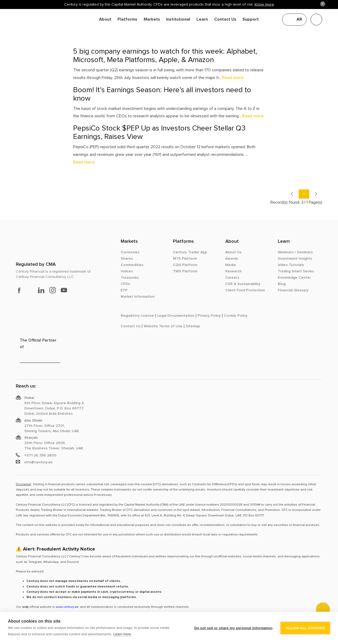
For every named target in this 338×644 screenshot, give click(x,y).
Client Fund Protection (245, 290)
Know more (264, 4)
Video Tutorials (291, 265)
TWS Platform (185, 271)
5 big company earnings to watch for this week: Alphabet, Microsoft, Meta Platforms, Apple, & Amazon (165, 56)
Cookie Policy (236, 316)
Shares (127, 259)
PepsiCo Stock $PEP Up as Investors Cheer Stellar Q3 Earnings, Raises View (159, 132)
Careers (232, 278)
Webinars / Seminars (295, 252)
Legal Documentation (176, 316)
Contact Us (225, 19)
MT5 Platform (185, 259)
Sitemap (193, 326)
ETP (124, 290)
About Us (233, 252)
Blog (282, 284)
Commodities (132, 265)
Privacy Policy (209, 316)
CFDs (125, 284)
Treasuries (130, 278)
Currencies (130, 252)
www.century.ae (67, 607)
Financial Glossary (293, 290)
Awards (232, 259)
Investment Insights (295, 259)
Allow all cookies (305, 628)
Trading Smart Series (296, 271)
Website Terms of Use (163, 326)
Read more (233, 78)
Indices (127, 271)
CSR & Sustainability (243, 284)
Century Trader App (190, 252)
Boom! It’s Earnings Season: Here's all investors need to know (162, 94)
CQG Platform (185, 265)
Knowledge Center (294, 278)
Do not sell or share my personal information (233, 628)
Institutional (178, 19)
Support (251, 19)
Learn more (122, 634)
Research (233, 271)
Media (231, 265)
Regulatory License (137, 316)
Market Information (138, 297)
